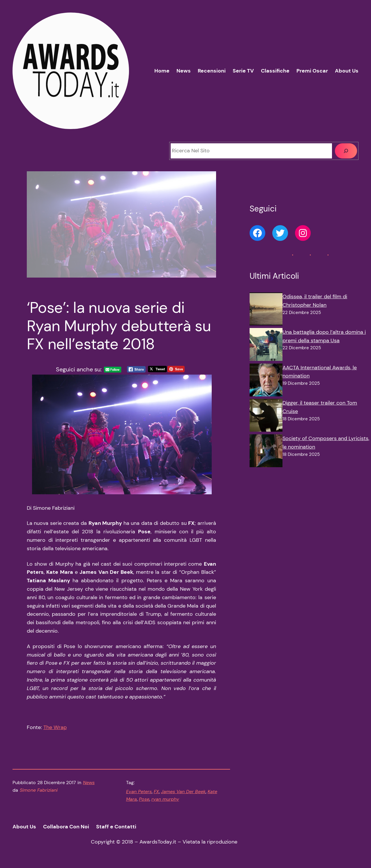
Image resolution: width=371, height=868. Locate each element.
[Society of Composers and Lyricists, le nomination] (266, 452)
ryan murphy (165, 799)
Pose (144, 799)
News (89, 783)
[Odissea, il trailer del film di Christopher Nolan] (266, 310)
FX (156, 792)
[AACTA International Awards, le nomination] (266, 381)
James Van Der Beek (183, 792)
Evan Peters (139, 792)
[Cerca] (346, 151)
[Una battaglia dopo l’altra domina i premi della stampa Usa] (266, 346)
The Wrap (55, 727)
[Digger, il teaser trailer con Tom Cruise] (266, 417)
